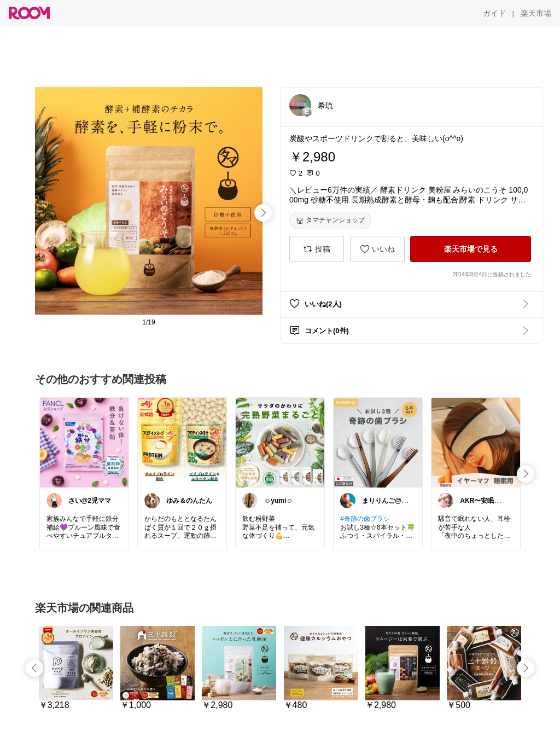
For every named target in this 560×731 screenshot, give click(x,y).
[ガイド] (494, 13)
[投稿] (317, 249)
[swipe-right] (263, 213)
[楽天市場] (536, 13)
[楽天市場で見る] (471, 249)
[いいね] (377, 249)
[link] (84, 442)
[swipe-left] (34, 668)
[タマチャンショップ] (330, 221)
